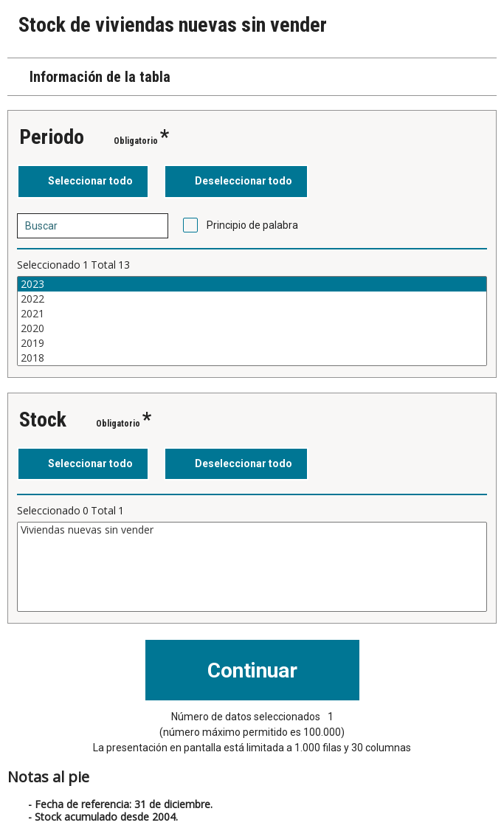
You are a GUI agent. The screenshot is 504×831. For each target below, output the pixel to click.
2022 (252, 299)
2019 (252, 343)
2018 (252, 358)
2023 (252, 284)
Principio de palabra (252, 225)
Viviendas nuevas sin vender (252, 530)
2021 (252, 314)
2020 (252, 328)
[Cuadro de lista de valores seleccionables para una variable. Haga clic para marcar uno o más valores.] (252, 321)
